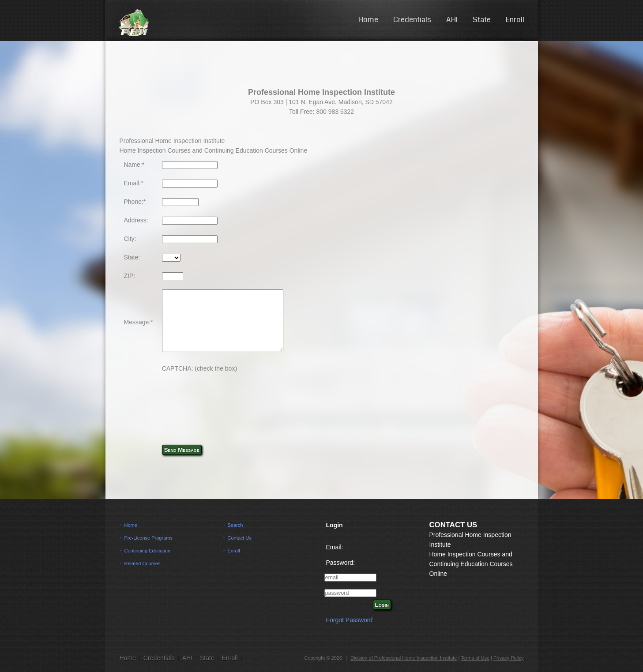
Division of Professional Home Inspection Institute (404, 658)
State (482, 20)
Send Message (182, 450)
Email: (335, 547)
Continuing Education (148, 551)
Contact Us (240, 538)
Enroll (515, 20)
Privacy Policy (508, 658)
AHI (452, 20)
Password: (340, 563)
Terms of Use (475, 658)
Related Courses (143, 563)
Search (235, 525)
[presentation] (229, 399)
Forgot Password (350, 620)
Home (368, 20)
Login (382, 605)
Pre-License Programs (149, 538)
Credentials (412, 20)
